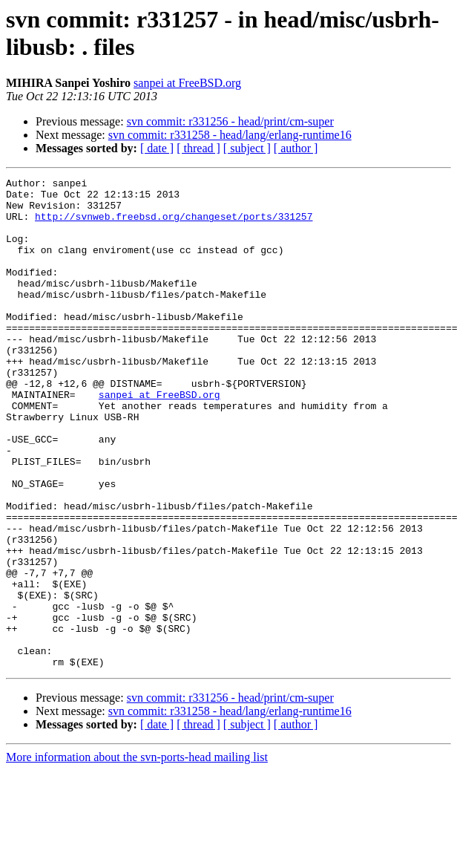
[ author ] (296, 148)
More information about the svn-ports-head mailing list (137, 855)
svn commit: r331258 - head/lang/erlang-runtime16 (230, 135)
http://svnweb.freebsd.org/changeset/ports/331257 (174, 225)
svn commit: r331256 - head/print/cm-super (230, 121)
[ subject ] (247, 148)
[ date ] (157, 148)
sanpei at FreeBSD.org (187, 83)
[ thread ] (198, 148)
